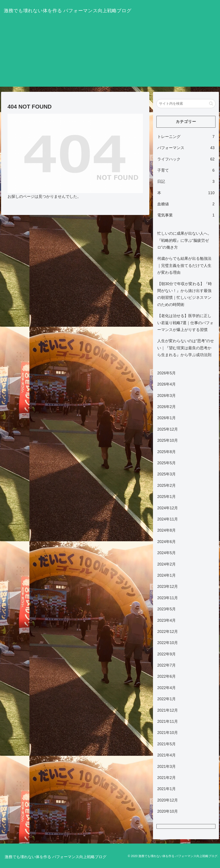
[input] (186, 104)
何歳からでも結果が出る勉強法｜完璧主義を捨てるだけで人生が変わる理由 (184, 265)
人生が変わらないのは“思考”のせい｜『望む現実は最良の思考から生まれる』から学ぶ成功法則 (186, 348)
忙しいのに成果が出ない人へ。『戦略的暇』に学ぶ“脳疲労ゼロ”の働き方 (184, 240)
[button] (211, 104)
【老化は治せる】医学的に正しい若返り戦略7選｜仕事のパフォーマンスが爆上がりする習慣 (185, 323)
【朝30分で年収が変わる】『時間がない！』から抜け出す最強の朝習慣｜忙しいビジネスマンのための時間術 (185, 294)
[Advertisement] (110, 57)
